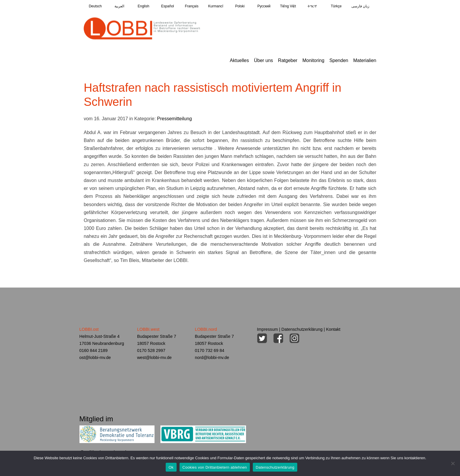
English (143, 6)
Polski (240, 6)
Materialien (365, 60)
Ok (171, 467)
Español (168, 6)
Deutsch (95, 6)
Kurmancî (216, 6)
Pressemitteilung (175, 119)
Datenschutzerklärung (302, 329)
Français (192, 6)
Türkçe (336, 6)
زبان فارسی (360, 6)
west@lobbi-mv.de (155, 358)
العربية (119, 6)
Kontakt (333, 329)
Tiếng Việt (288, 6)
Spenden (339, 60)
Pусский (264, 6)
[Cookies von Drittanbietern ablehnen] (453, 463)
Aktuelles (239, 60)
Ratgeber (288, 60)
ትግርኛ (312, 6)
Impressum (267, 329)
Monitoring (313, 60)
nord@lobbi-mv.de (212, 358)
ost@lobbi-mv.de (95, 358)
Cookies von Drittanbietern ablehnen (215, 467)
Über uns (264, 60)
